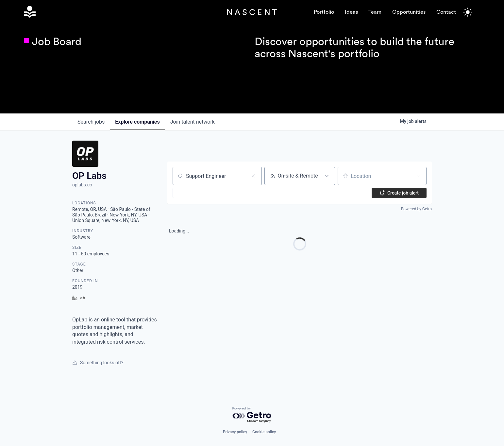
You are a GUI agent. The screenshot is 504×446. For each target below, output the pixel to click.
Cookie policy (264, 432)
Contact (446, 12)
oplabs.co (82, 185)
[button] (194, 193)
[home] (126, 12)
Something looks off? (98, 363)
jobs (91, 122)
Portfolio (324, 12)
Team (375, 12)
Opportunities (409, 12)
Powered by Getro (416, 209)
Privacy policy (235, 432)
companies (137, 122)
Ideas (351, 12)
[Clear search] (253, 176)
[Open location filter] (418, 176)
